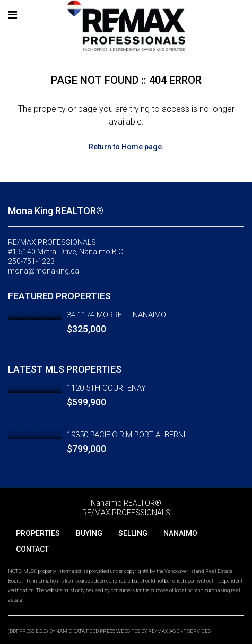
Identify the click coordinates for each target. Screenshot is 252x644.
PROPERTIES (38, 533)
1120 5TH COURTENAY (106, 388)
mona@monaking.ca (44, 271)
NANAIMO (180, 533)
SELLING (133, 533)
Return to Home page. (126, 147)
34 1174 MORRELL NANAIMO (116, 315)
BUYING (89, 533)
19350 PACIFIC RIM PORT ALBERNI (126, 435)
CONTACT (32, 549)
